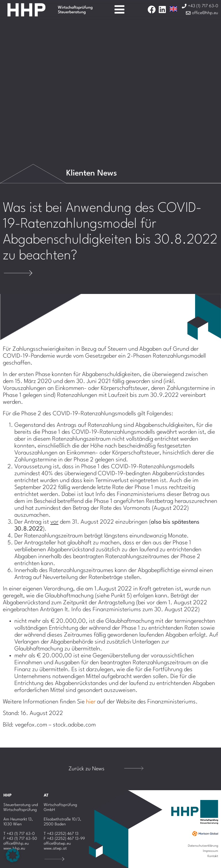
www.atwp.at (55, 848)
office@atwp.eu (57, 844)
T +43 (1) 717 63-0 (19, 834)
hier (91, 702)
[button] (13, 855)
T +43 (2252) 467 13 (61, 834)
